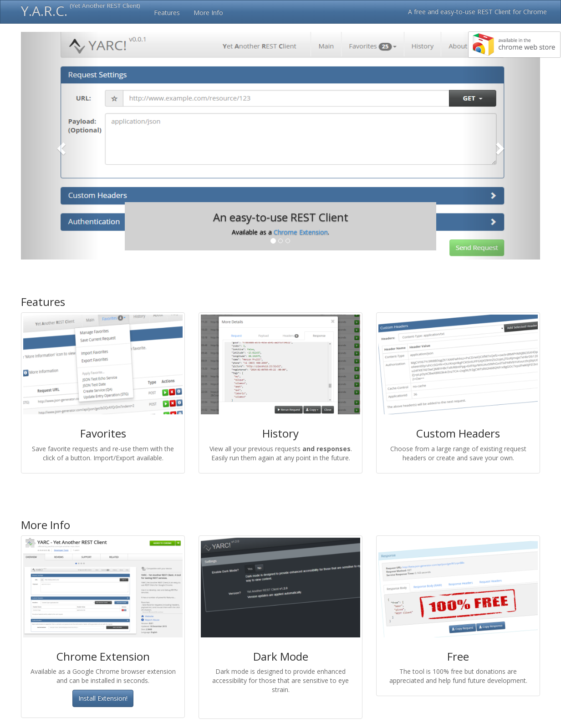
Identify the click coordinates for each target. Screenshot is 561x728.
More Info (208, 13)
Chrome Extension (301, 232)
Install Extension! (103, 698)
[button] (60, 146)
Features (167, 13)
